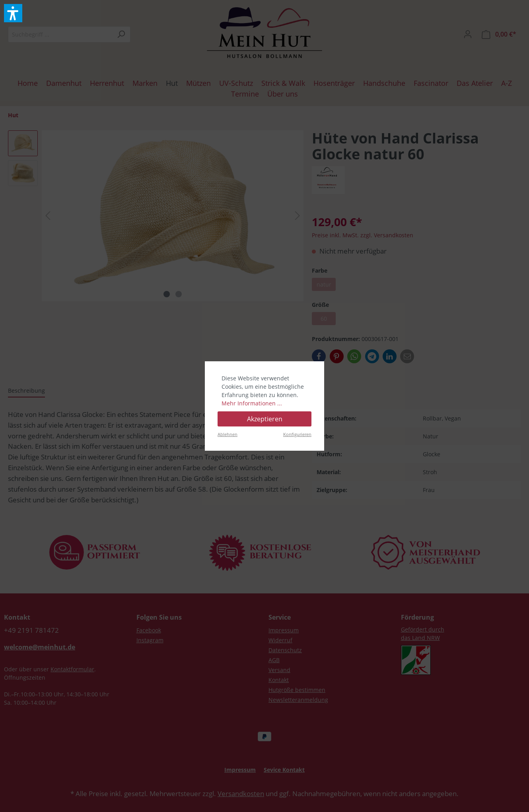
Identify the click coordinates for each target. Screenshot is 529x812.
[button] (13, 13)
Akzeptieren (265, 419)
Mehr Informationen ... (252, 403)
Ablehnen (228, 434)
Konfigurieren (297, 434)
